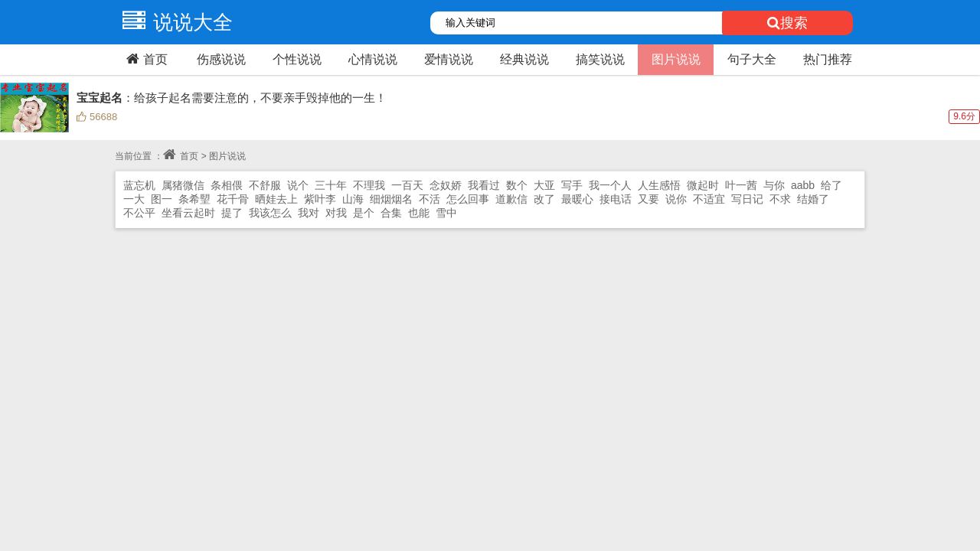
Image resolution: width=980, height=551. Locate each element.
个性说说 (297, 59)
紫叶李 (320, 199)
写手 (572, 185)
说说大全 (174, 22)
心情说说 (373, 59)
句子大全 (752, 59)
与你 (774, 185)
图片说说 (676, 59)
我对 (309, 213)
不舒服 (265, 185)
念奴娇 (446, 185)
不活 (430, 199)
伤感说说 (221, 59)
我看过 (484, 185)
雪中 (446, 213)
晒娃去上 (276, 199)
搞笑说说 (600, 59)
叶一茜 (741, 185)
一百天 (407, 185)
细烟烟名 (391, 199)
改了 (544, 199)
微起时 (703, 185)
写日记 (747, 199)
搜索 (787, 23)
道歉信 (511, 199)
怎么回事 (468, 199)
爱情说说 (449, 59)
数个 (517, 185)
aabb (803, 185)
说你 (676, 199)
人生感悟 (659, 185)
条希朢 (194, 199)
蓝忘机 (139, 185)
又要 (648, 199)
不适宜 (709, 199)
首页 (145, 59)
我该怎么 (270, 213)
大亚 (544, 185)
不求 (780, 199)
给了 (831, 185)
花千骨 (233, 199)
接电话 (616, 199)
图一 (162, 199)
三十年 (331, 185)
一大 (134, 199)
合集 (391, 213)
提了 (232, 213)
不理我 (369, 185)
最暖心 (577, 199)
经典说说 (524, 59)
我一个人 (610, 185)
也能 (419, 213)
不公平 (139, 213)
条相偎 (227, 185)
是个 (364, 213)
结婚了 (813, 199)
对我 (336, 213)
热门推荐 (828, 59)
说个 (298, 185)
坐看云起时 (188, 213)
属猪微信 (183, 185)
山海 (353, 199)
